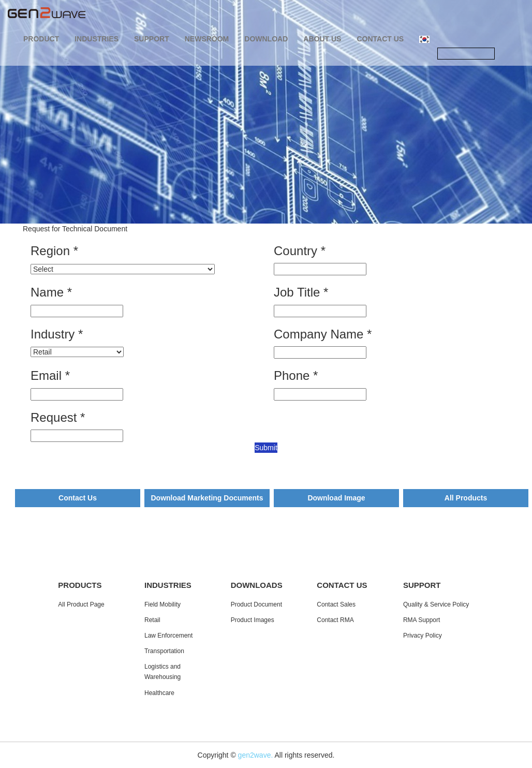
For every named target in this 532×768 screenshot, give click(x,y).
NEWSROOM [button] (207, 39)
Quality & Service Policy (436, 604)
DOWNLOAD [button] (266, 39)
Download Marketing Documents (207, 498)
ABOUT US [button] (322, 39)
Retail (152, 620)
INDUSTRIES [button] (97, 39)
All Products (466, 498)
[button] (424, 39)
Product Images (253, 620)
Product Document (256, 604)
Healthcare (159, 693)
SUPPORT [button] (152, 39)
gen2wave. (256, 755)
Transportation (164, 651)
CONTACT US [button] (380, 39)
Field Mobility (162, 604)
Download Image (336, 498)
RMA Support (422, 620)
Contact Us (78, 498)
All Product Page (81, 604)
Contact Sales (336, 604)
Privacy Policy (423, 636)
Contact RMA (335, 620)
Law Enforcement (168, 636)
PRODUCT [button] (41, 39)
